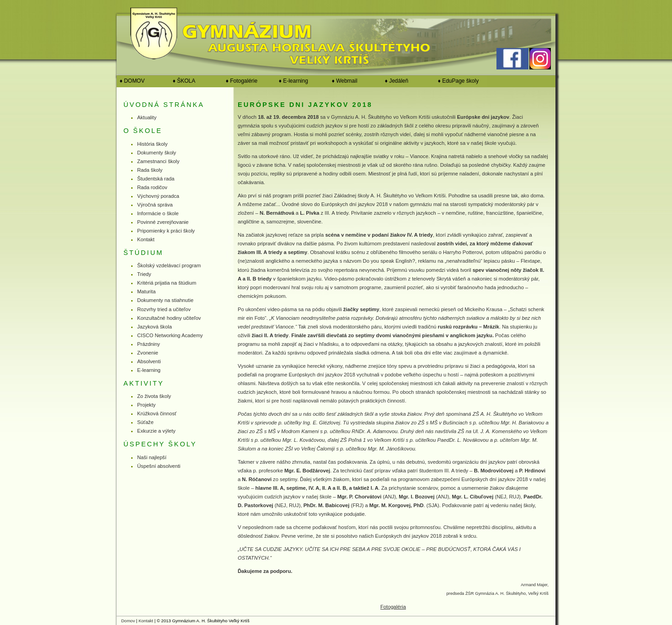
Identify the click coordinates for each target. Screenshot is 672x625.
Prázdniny (149, 344)
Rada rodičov (152, 187)
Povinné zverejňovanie (163, 222)
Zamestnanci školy (158, 161)
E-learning (149, 370)
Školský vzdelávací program (169, 265)
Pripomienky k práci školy (166, 231)
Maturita (146, 291)
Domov (128, 621)
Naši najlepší (152, 457)
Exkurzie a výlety (156, 431)
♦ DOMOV (131, 81)
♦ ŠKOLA (182, 81)
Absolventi (149, 361)
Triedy (144, 274)
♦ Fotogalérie (240, 81)
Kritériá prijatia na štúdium (167, 283)
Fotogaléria (393, 607)
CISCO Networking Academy (170, 335)
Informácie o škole (158, 213)
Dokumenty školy (157, 153)
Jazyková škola (155, 327)
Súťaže (145, 422)
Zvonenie (148, 353)
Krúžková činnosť (157, 413)
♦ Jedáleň (395, 81)
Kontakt (146, 239)
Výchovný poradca (158, 196)
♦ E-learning (292, 81)
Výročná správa (155, 205)
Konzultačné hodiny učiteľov (169, 318)
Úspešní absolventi (159, 466)
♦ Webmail (343, 81)
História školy (152, 144)
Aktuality (147, 117)
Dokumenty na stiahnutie (165, 300)
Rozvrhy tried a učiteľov (164, 309)
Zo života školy (154, 396)
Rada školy (150, 170)
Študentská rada (156, 179)
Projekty (146, 405)
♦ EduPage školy (457, 81)
